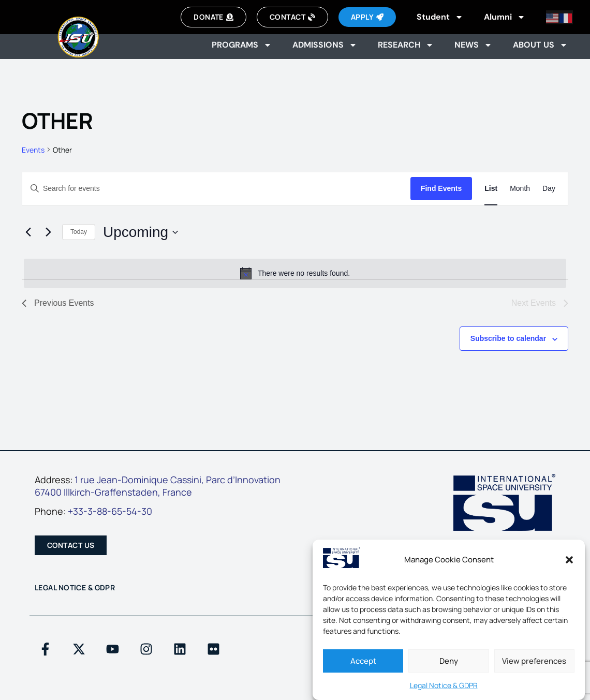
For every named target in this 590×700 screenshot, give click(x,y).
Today (79, 232)
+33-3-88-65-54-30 (110, 511)
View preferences (534, 661)
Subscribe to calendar (508, 338)
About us (540, 45)
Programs (242, 45)
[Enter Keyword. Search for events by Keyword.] (216, 189)
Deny (449, 661)
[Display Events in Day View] (549, 189)
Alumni (505, 17)
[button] (569, 560)
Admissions (325, 45)
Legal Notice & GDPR (444, 685)
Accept (363, 661)
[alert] (295, 273)
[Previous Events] (28, 232)
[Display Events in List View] (491, 189)
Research (406, 45)
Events (33, 150)
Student (440, 17)
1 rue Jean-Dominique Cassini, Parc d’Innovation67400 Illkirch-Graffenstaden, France (158, 486)
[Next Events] (48, 232)
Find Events (441, 188)
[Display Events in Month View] (520, 189)
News (473, 45)
